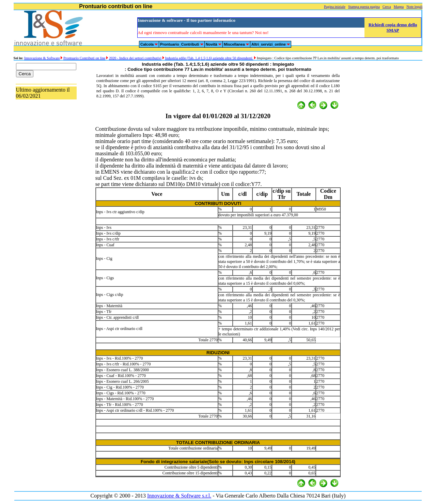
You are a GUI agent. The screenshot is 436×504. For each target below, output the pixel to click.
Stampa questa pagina (364, 7)
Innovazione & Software (42, 58)
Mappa (399, 7)
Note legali (414, 7)
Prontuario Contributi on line (84, 58)
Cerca (387, 7)
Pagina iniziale (335, 7)
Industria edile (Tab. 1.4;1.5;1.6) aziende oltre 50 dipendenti (209, 58)
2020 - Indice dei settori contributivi (135, 58)
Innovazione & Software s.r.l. (179, 496)
